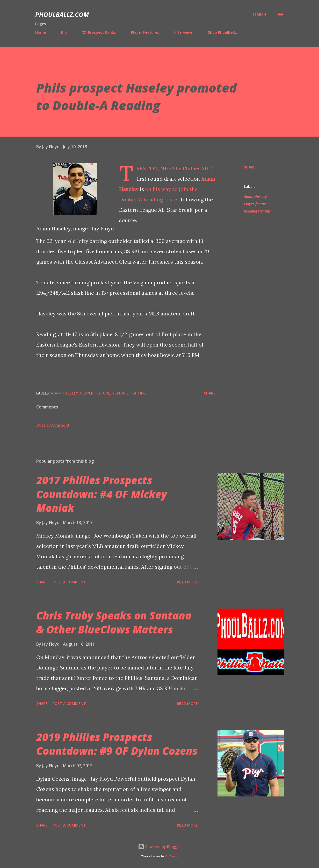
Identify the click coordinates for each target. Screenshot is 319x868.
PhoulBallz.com (62, 14)
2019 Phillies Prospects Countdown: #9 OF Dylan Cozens (117, 744)
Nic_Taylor (171, 856)
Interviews (183, 32)
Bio (64, 32)
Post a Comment (53, 425)
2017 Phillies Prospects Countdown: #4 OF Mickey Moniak (102, 494)
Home (41, 32)
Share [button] (250, 167)
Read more (187, 582)
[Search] (259, 15)
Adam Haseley (255, 197)
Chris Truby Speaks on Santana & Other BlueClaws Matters (114, 622)
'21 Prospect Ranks (99, 32)
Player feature (256, 204)
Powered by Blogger (160, 847)
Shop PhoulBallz (222, 32)
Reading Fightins (257, 211)
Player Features (145, 32)
